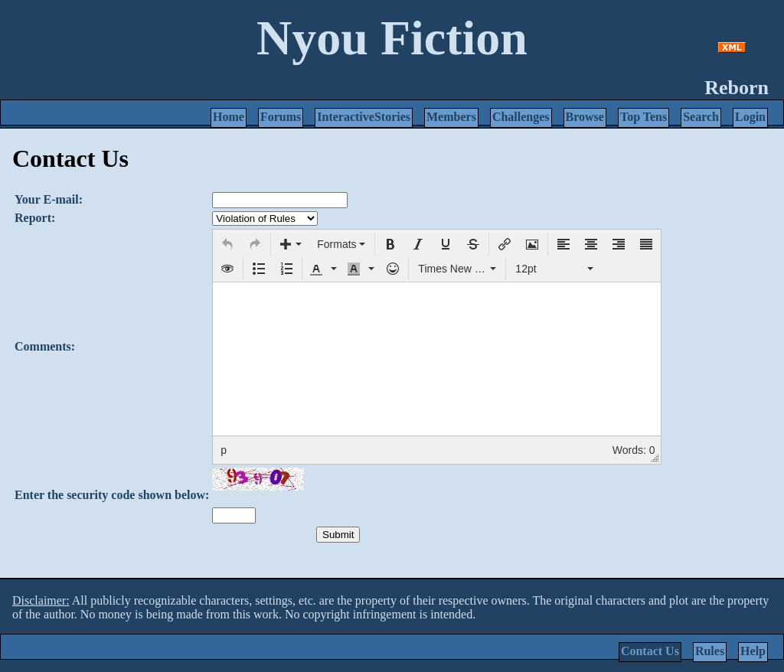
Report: (35, 218)
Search (701, 117)
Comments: (45, 346)
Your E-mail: (49, 199)
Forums (281, 117)
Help (753, 651)
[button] (227, 244)
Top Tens (644, 117)
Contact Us (650, 651)
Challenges (521, 117)
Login (750, 117)
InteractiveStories (364, 117)
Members (451, 117)
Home (229, 117)
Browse (585, 117)
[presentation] (227, 244)
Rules (710, 651)
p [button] (224, 450)
